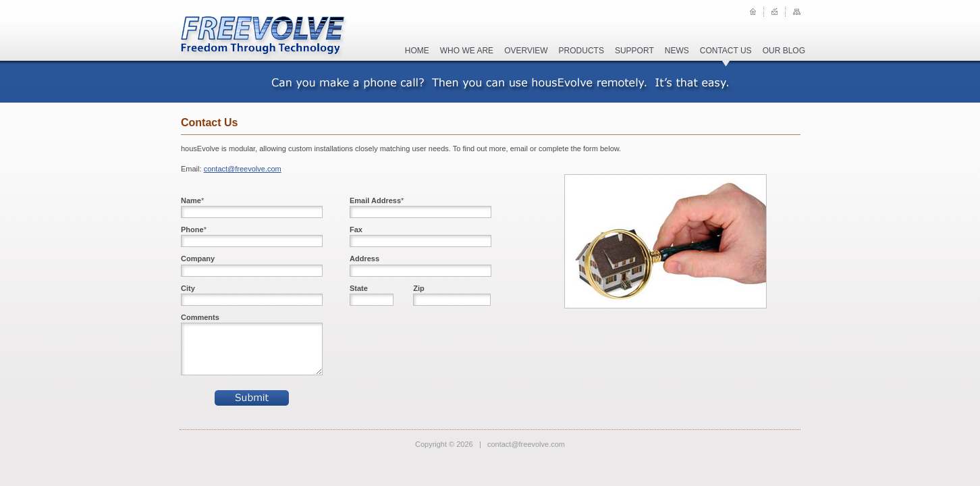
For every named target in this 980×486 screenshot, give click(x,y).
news (677, 51)
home (417, 51)
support (634, 51)
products (581, 51)
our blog (784, 51)
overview (526, 51)
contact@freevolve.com (243, 169)
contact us (726, 51)
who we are (467, 51)
